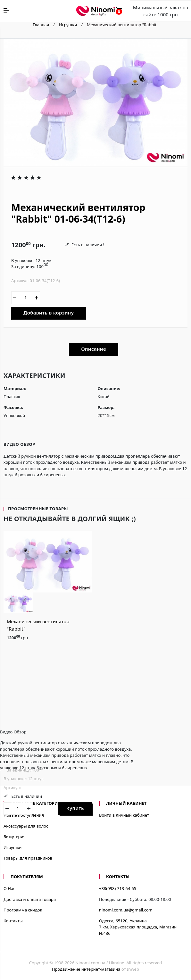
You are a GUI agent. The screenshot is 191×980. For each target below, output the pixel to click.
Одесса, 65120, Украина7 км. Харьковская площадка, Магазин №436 (138, 927)
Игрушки (12, 847)
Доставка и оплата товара (30, 899)
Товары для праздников (28, 858)
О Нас (9, 888)
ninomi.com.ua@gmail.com (126, 910)
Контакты (13, 921)
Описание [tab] (94, 349)
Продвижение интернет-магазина (86, 969)
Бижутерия (15, 837)
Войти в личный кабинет (124, 815)
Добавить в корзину (49, 313)
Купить (75, 808)
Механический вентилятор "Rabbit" (38, 625)
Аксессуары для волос (26, 826)
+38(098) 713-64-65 (118, 888)
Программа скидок (23, 910)
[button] (81, 151)
